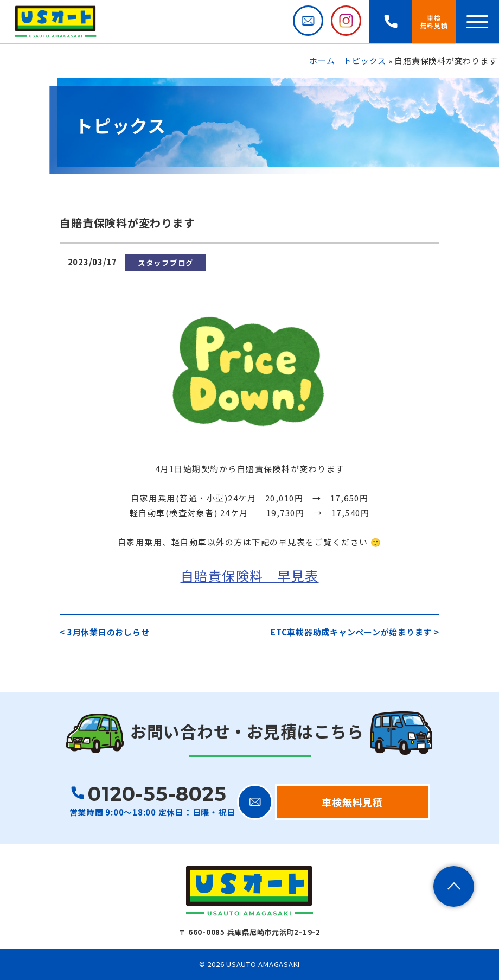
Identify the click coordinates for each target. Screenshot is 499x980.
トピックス (365, 61)
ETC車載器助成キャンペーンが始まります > (355, 632)
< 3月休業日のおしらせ (104, 632)
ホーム (322, 61)
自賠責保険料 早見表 (250, 575)
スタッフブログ (166, 263)
